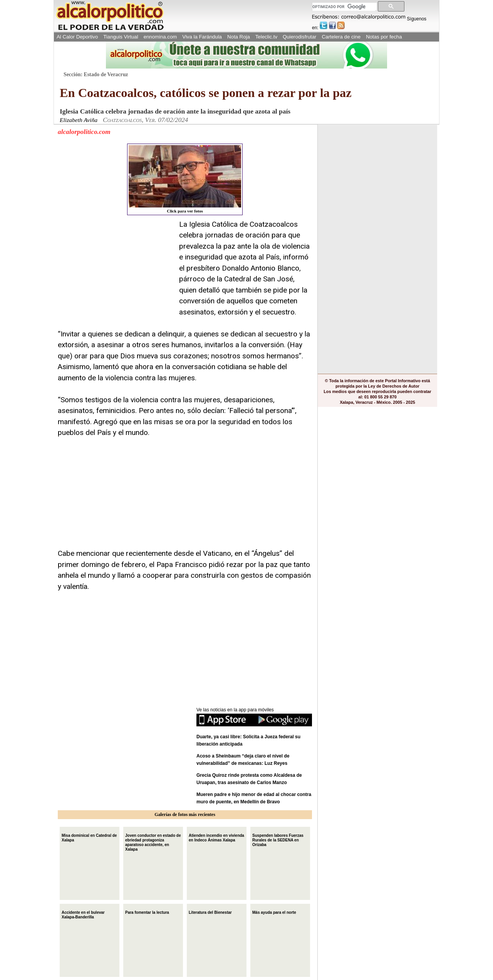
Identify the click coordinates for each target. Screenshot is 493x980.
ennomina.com (160, 37)
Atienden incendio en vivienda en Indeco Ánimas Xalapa (216, 837)
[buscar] (344, 7)
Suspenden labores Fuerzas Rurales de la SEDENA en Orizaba (278, 839)
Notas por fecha (384, 37)
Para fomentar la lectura (147, 912)
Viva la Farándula (202, 37)
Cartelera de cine (341, 37)
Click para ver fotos (185, 179)
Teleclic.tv (266, 37)
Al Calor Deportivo (77, 37)
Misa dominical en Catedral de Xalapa (89, 837)
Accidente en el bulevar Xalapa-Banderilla (83, 914)
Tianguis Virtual (121, 37)
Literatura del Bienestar (210, 912)
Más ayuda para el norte (274, 912)
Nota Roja (239, 37)
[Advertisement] (116, 267)
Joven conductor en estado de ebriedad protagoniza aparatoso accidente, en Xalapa (153, 842)
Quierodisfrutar (299, 37)
